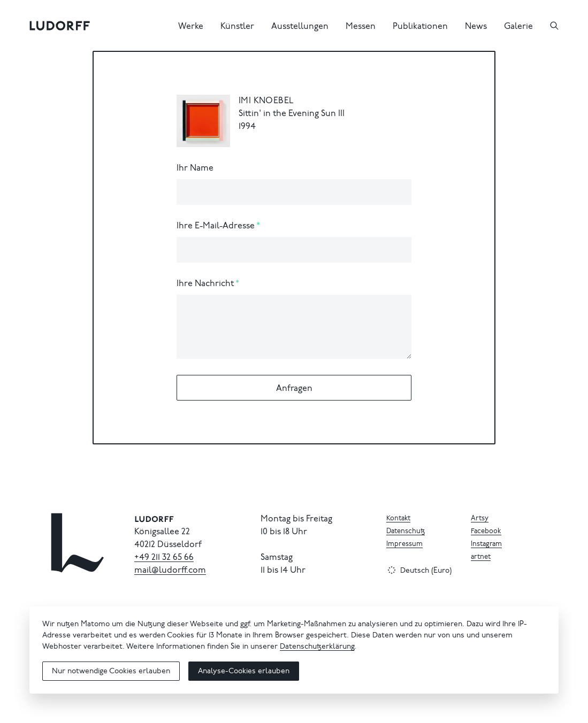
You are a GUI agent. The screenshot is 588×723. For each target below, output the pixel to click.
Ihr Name (195, 168)
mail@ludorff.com (170, 571)
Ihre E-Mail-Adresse (216, 226)
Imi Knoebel (266, 101)
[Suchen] (554, 26)
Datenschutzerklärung (317, 647)
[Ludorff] (60, 26)
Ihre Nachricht (205, 284)
